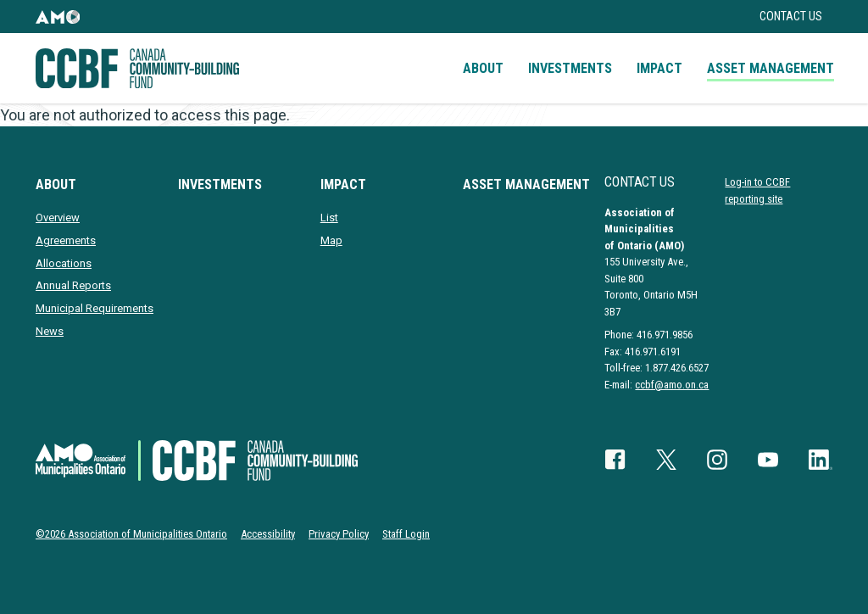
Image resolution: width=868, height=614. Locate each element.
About (483, 68)
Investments (570, 68)
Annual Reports (73, 285)
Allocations (64, 263)
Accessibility (268, 534)
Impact (659, 68)
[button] (58, 17)
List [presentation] (329, 218)
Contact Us (791, 17)
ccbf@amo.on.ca (672, 385)
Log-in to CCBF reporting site (757, 190)
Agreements (66, 240)
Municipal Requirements (95, 308)
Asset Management (771, 68)
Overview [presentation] (58, 218)
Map (331, 240)
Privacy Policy (339, 534)
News (50, 331)
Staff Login (406, 534)
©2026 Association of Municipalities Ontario (131, 534)
